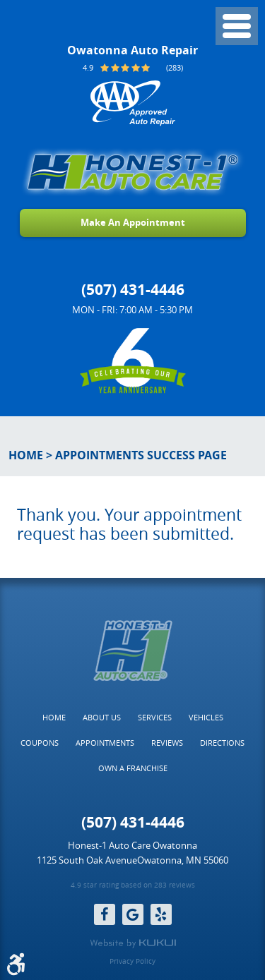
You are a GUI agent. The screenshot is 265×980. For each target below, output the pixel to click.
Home (26, 455)
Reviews (167, 743)
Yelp (161, 914)
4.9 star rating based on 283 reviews (133, 886)
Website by (133, 943)
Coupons (40, 743)
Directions (222, 743)
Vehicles (206, 717)
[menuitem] (54, 718)
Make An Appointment (133, 222)
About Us (102, 717)
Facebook (105, 914)
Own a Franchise (133, 768)
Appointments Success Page (141, 455)
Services (155, 717)
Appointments (105, 743)
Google (133, 914)
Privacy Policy (132, 962)
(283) (175, 67)
